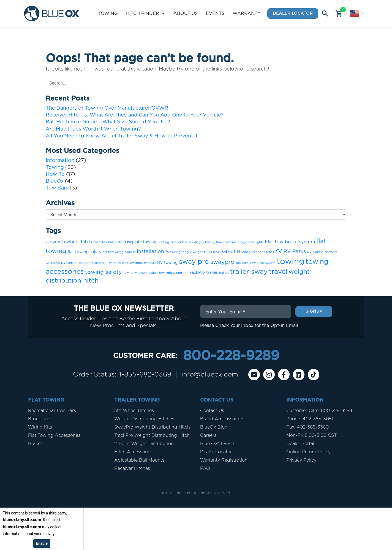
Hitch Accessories (133, 452)
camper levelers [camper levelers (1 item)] (182, 242)
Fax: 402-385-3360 (307, 427)
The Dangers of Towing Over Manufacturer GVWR (107, 108)
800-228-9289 (231, 356)
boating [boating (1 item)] (163, 242)
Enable (42, 543)
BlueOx (55, 181)
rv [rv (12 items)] (279, 251)
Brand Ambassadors (222, 419)
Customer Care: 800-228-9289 (319, 411)
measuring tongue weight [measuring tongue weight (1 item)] (184, 252)
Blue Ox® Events (218, 444)
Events (215, 13)
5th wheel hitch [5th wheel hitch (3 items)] (75, 242)
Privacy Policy (301, 460)
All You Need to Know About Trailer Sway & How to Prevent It (122, 136)
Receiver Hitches (132, 468)
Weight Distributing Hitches (144, 419)
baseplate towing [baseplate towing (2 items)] (140, 242)
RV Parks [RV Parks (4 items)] (295, 252)
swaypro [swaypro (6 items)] (222, 262)
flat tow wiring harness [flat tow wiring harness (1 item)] (119, 252)
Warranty (247, 13)
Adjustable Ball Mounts (139, 460)
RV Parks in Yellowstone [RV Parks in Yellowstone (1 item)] (125, 263)
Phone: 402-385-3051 (310, 419)
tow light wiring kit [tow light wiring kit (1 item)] (173, 273)
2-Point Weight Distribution (144, 444)
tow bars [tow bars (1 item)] (242, 263)
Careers (208, 435)
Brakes (35, 444)
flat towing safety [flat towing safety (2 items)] (85, 252)
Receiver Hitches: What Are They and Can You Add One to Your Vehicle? (135, 115)
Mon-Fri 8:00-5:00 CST (311, 435)
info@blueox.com (210, 375)
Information (60, 161)
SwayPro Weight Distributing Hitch (152, 427)
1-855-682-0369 (145, 375)
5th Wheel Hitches (134, 411)
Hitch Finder (146, 14)
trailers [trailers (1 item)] (224, 273)
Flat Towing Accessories (54, 435)
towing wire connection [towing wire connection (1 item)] (141, 273)
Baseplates (40, 419)
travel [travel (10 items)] (278, 272)
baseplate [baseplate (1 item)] (115, 242)
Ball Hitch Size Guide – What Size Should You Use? (108, 122)
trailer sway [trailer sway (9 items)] (249, 272)
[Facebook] (284, 375)
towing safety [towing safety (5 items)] (104, 272)
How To (55, 174)
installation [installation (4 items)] (150, 252)
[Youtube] (254, 375)
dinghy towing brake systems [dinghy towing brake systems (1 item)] (215, 242)
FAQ (205, 468)
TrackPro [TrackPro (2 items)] (196, 273)
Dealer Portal (300, 444)
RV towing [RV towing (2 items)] (167, 263)
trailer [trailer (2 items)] (212, 273)
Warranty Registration (224, 460)
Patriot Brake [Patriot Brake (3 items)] (235, 252)
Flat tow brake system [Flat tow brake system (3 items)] (290, 242)
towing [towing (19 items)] (290, 262)
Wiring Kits (40, 427)
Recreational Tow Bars (52, 411)
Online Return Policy (308, 452)
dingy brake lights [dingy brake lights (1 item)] (251, 242)
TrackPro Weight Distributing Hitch (152, 435)
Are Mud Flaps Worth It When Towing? (93, 129)
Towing (108, 13)
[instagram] (269, 375)
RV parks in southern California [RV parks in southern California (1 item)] (84, 263)
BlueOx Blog (214, 427)
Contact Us (212, 411)
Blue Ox (183, 493)
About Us (186, 13)
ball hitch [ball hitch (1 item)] (100, 242)
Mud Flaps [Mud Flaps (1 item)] (211, 252)
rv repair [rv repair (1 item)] (150, 263)
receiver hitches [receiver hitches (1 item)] (263, 252)
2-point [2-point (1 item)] (51, 242)
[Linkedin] (299, 375)
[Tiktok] (314, 375)
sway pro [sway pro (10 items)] (194, 262)
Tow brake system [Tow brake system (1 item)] (262, 263)
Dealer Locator (293, 13)
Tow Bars (57, 188)
